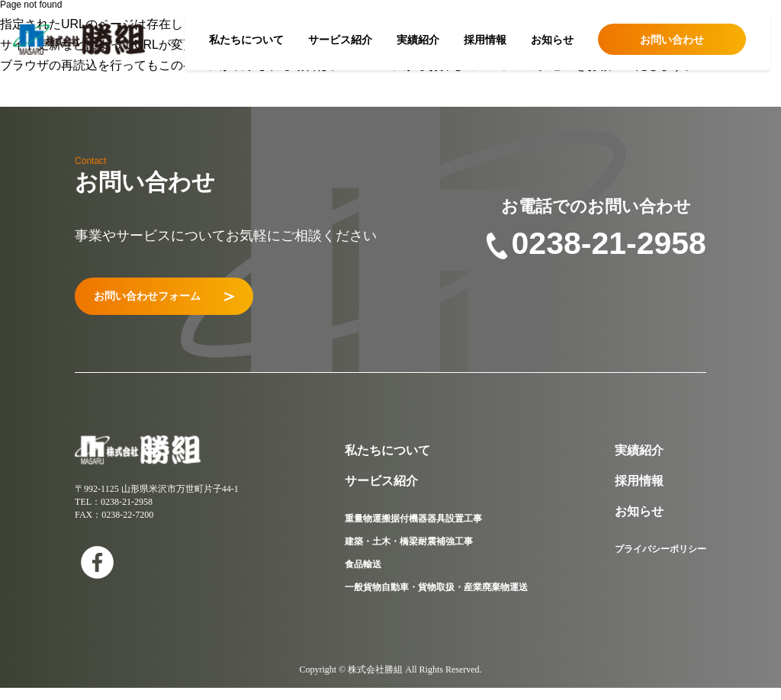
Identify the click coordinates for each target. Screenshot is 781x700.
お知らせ (552, 40)
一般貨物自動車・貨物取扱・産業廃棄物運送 (436, 599)
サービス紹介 (340, 40)
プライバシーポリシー (660, 561)
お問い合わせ (672, 40)
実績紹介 (418, 40)
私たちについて (246, 40)
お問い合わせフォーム (194, 303)
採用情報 (485, 40)
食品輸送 (363, 576)
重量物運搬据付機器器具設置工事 (413, 531)
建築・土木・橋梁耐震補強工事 (409, 554)
